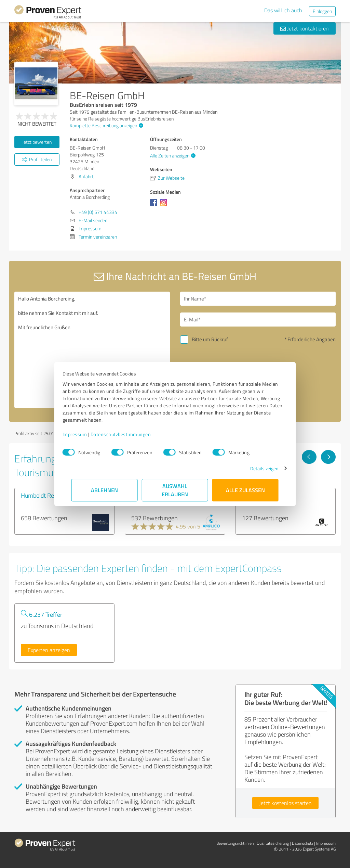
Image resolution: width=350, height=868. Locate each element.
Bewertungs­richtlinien (235, 843)
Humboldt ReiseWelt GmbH (56, 495)
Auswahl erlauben (175, 490)
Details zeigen (255, 468)
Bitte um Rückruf (210, 339)
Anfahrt (86, 176)
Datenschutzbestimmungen (130, 434)
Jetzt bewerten (37, 142)
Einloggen (322, 11)
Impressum (84, 434)
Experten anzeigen (49, 650)
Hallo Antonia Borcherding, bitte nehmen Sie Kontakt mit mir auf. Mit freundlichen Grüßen (92, 350)
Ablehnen (105, 490)
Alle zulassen (245, 490)
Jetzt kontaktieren (305, 28)
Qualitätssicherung (273, 843)
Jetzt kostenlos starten (285, 803)
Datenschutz (302, 843)
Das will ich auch (283, 10)
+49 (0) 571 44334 (98, 212)
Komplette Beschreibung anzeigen (106, 125)
